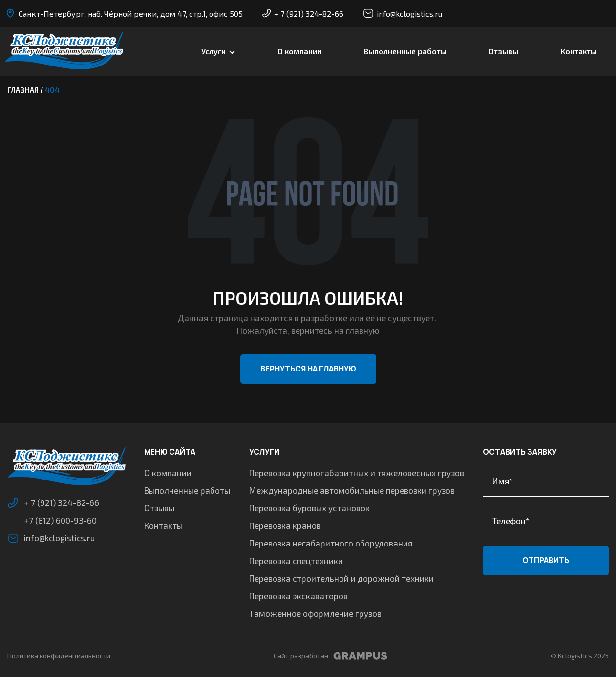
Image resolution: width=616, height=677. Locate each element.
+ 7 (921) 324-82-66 (303, 13)
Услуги (213, 51)
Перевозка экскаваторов (298, 596)
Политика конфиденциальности (59, 656)
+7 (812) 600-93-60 (60, 520)
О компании (299, 51)
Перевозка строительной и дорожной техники (341, 578)
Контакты (578, 51)
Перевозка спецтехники (296, 561)
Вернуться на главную (308, 369)
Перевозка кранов (285, 525)
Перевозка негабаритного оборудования (331, 543)
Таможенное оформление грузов (315, 613)
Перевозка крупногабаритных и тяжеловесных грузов (357, 473)
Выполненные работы (405, 51)
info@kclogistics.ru (403, 13)
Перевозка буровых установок (309, 508)
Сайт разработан (330, 656)
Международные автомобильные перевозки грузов (352, 490)
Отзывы (503, 51)
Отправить (546, 560)
